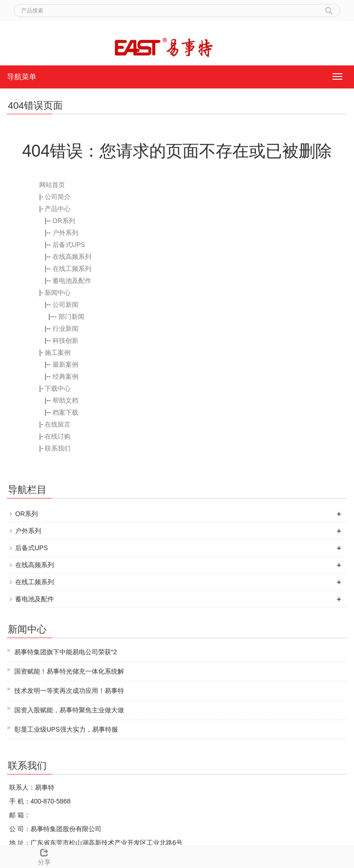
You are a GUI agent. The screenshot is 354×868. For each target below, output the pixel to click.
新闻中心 (58, 293)
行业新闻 (65, 328)
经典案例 (65, 376)
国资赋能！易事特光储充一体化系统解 (69, 671)
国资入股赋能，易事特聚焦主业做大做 (69, 710)
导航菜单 (22, 77)
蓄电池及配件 (72, 281)
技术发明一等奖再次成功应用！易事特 (69, 691)
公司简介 (58, 197)
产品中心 (58, 209)
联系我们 (58, 448)
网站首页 (52, 185)
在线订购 (58, 436)
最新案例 (65, 364)
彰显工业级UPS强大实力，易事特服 (66, 729)
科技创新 (65, 340)
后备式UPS (69, 245)
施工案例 (58, 352)
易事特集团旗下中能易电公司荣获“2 (65, 652)
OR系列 (64, 221)
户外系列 (65, 233)
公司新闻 (65, 305)
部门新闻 (71, 317)
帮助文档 (65, 400)
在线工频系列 (72, 269)
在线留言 (58, 424)
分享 (44, 856)
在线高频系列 (72, 257)
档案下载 (65, 412)
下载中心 (58, 388)
